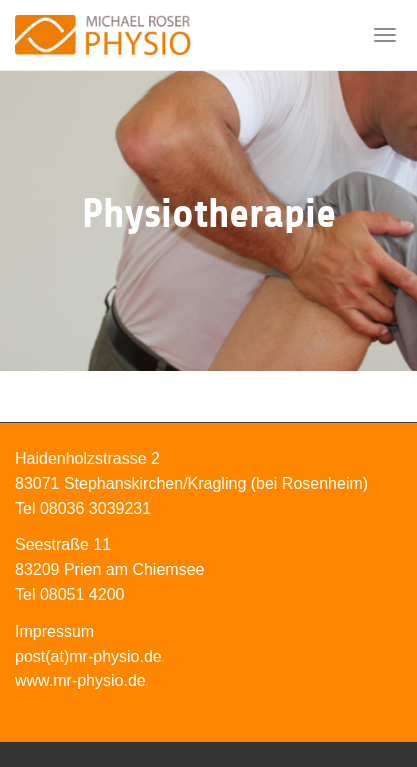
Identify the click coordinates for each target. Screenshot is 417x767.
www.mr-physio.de (80, 680)
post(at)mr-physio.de (88, 656)
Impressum (54, 631)
